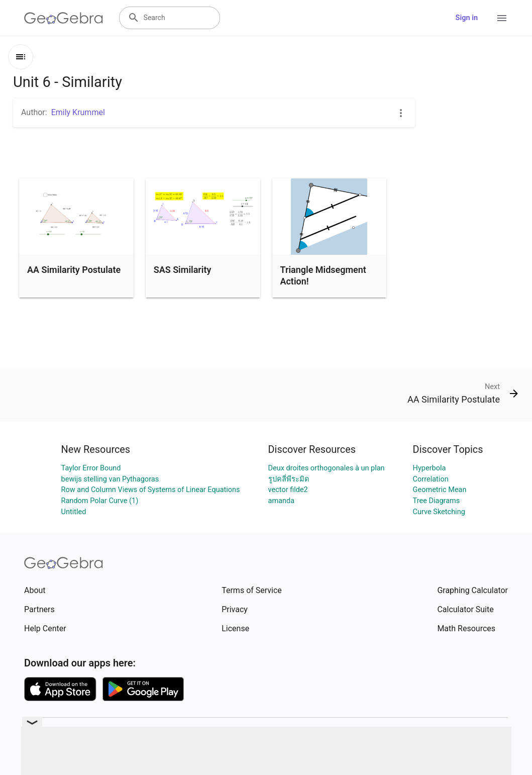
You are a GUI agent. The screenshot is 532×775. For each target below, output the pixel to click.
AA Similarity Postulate (74, 270)
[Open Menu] (502, 18)
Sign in (467, 18)
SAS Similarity (183, 270)
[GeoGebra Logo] (64, 18)
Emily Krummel (78, 112)
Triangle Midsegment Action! (323, 275)
